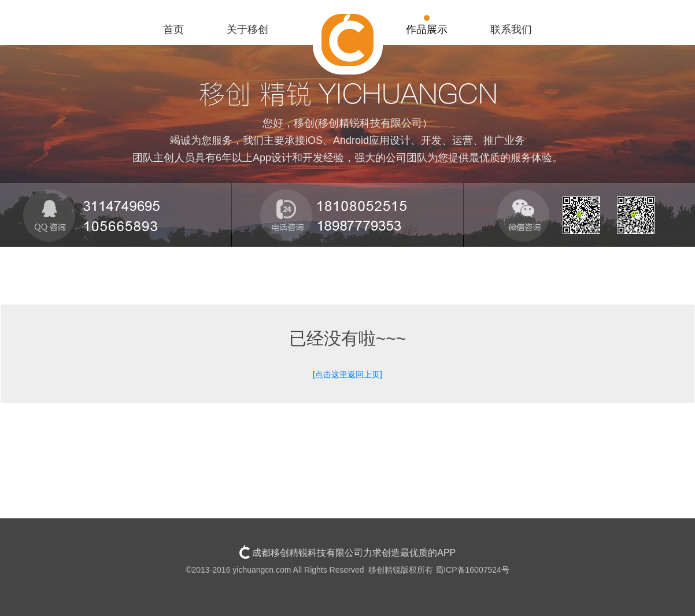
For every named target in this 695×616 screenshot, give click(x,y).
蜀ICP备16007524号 (472, 570)
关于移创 (247, 29)
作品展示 (427, 29)
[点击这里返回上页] (347, 374)
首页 (173, 29)
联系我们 (511, 29)
